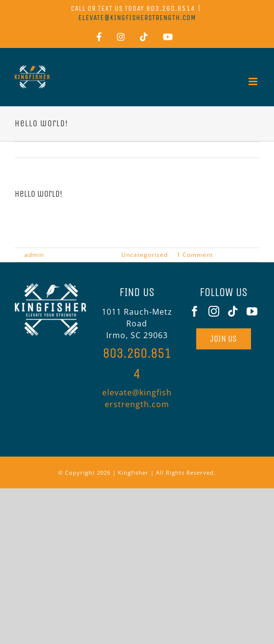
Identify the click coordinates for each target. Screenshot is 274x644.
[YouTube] (252, 311)
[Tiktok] (233, 311)
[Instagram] (214, 311)
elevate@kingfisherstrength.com (137, 18)
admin (34, 255)
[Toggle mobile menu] (254, 81)
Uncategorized (145, 255)
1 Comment (195, 255)
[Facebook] (195, 311)
